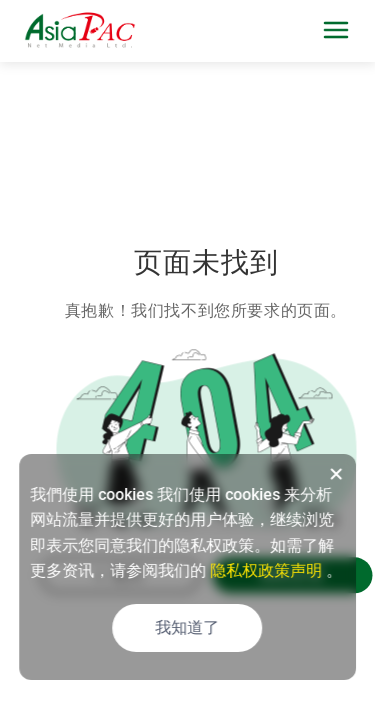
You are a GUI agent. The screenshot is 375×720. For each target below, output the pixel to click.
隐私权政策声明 (266, 570)
